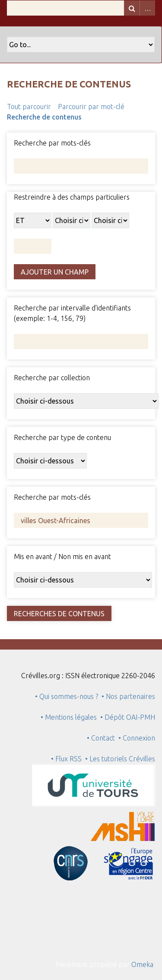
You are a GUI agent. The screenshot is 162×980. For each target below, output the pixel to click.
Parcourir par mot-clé (91, 107)
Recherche (132, 8)
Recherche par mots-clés (52, 143)
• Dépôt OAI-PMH (128, 717)
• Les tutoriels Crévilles (120, 759)
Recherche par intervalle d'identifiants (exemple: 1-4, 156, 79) (72, 313)
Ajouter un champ (55, 272)
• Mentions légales (69, 717)
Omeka (142, 964)
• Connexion (137, 738)
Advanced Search (147, 8)
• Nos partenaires (128, 696)
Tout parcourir (29, 107)
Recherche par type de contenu (62, 437)
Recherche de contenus (44, 117)
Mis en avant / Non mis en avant (62, 556)
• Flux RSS (66, 759)
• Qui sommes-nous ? (67, 696)
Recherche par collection (52, 378)
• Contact (103, 738)
